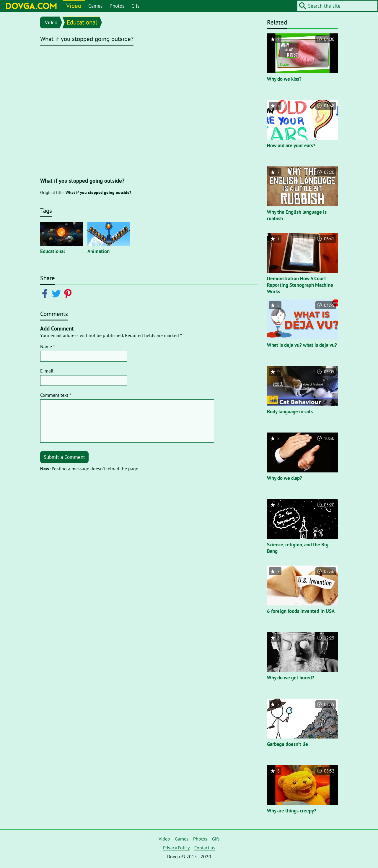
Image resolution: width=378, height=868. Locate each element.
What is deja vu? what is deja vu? (302, 345)
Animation (98, 251)
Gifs (135, 6)
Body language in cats (290, 412)
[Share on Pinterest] (69, 293)
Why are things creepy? (292, 811)
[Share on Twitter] (57, 293)
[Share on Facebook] (46, 293)
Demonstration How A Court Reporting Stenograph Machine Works (300, 285)
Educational (82, 22)
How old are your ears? (291, 145)
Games (95, 6)
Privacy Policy (176, 848)
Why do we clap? (285, 478)
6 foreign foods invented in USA (301, 611)
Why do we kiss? (284, 79)
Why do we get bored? (291, 678)
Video (74, 6)
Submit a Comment (64, 457)
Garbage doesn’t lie (287, 744)
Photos (117, 6)
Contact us (205, 848)
